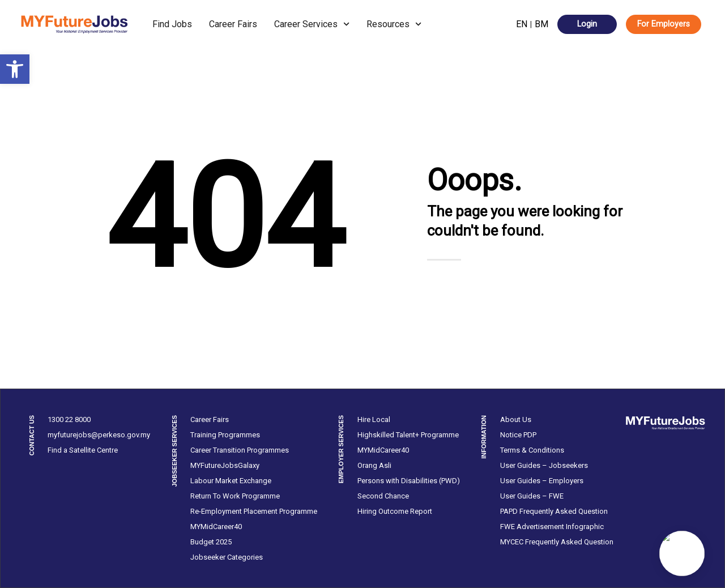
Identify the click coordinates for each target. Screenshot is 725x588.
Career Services (312, 24)
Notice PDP (518, 435)
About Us (516, 419)
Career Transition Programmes (240, 450)
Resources (394, 24)
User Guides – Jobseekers (544, 465)
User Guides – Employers (542, 481)
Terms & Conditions (532, 450)
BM (541, 24)
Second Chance (383, 496)
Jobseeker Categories (227, 557)
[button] (15, 69)
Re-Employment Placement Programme (254, 511)
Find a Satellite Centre (83, 450)
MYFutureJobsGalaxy (225, 465)
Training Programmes (225, 435)
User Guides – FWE (532, 496)
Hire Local (374, 419)
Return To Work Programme (235, 496)
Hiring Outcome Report (395, 511)
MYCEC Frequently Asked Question (557, 542)
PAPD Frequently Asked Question (554, 511)
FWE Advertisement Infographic (552, 527)
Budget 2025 (211, 542)
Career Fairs (233, 24)
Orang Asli (374, 465)
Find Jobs (172, 24)
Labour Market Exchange (231, 481)
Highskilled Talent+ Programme (408, 435)
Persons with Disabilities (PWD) (409, 481)
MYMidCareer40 (216, 527)
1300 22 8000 (69, 419)
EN (522, 24)
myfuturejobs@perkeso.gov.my (99, 435)
